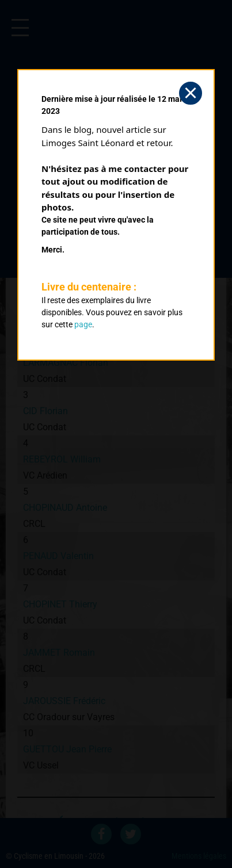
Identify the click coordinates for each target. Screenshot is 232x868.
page (83, 324)
